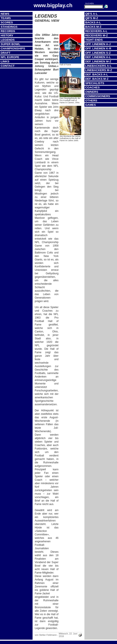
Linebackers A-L (98, 66)
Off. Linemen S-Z (98, 53)
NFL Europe (10, 57)
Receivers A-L (96, 31)
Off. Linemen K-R (98, 48)
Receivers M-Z (96, 35)
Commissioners (98, 96)
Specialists (95, 83)
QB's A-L (91, 14)
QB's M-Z (91, 18)
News (5, 14)
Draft (6, 53)
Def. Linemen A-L (98, 57)
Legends (8, 40)
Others (91, 101)
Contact (8, 66)
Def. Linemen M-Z (98, 61)
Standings (9, 27)
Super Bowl (10, 44)
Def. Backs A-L (96, 74)
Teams (6, 18)
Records (8, 31)
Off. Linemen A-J (98, 44)
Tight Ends (94, 40)
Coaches (92, 87)
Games (90, 105)
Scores (7, 22)
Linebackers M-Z (99, 70)
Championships (13, 48)
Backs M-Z (93, 27)
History (7, 35)
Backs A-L (93, 22)
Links (5, 61)
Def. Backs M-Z (97, 79)
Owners (92, 92)
